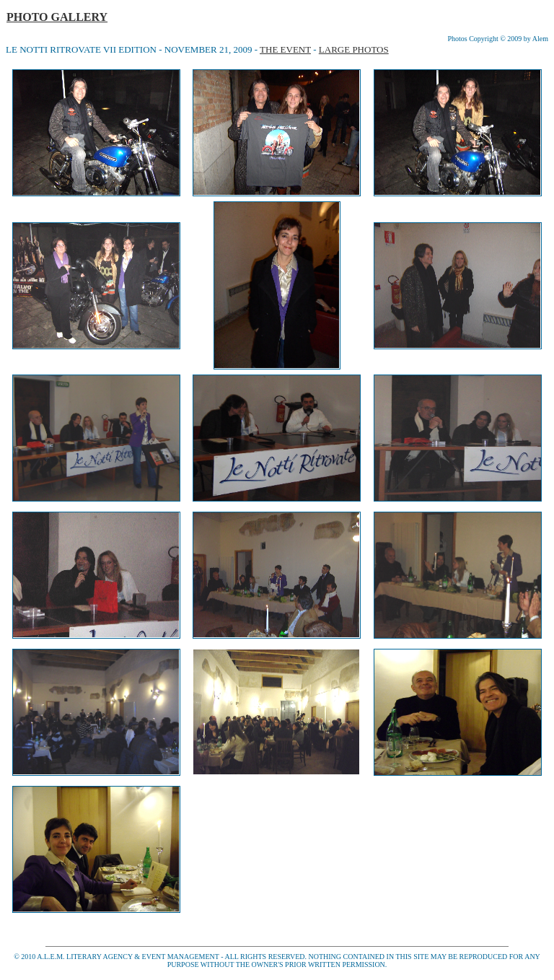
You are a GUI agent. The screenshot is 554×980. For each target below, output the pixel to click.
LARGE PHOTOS (354, 49)
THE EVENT (285, 49)
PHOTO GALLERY (57, 17)
